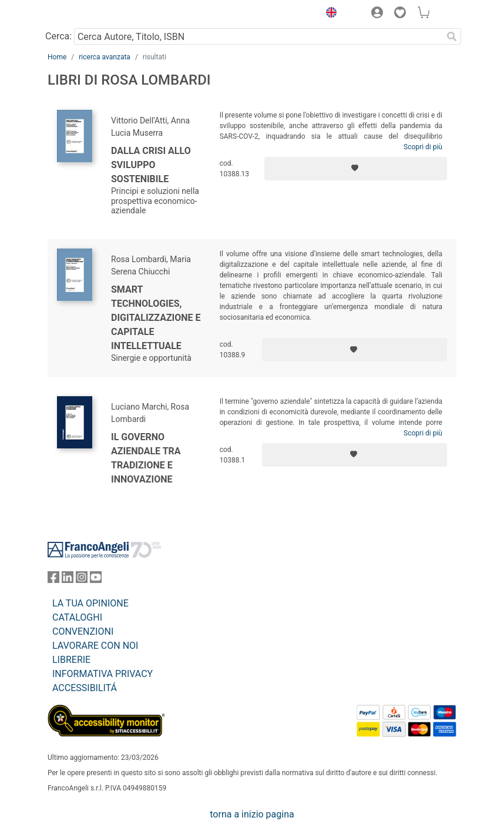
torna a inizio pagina (252, 814)
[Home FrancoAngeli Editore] (88, 14)
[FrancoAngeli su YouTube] (96, 580)
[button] (328, 14)
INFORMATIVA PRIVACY (103, 674)
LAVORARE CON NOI (95, 646)
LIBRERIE (71, 660)
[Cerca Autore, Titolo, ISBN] (258, 36)
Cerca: (58, 36)
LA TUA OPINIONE (90, 603)
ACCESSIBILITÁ (85, 688)
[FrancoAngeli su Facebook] (53, 580)
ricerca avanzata (105, 57)
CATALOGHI (77, 617)
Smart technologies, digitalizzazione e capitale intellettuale (156, 318)
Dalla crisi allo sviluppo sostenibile (151, 165)
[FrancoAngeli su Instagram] (82, 580)
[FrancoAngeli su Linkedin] (68, 580)
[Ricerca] (452, 36)
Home (57, 57)
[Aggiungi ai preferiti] (356, 169)
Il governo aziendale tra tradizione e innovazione (146, 458)
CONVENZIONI (83, 631)
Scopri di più (423, 147)
